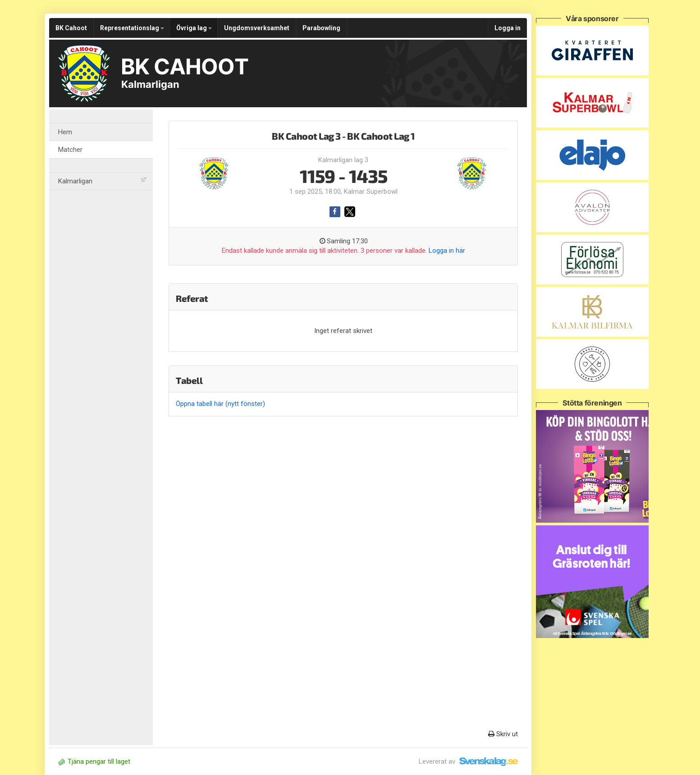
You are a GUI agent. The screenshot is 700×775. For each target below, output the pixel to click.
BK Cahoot (71, 28)
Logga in (508, 28)
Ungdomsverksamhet (257, 28)
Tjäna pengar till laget (94, 761)
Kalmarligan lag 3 (343, 160)
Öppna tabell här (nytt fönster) (220, 404)
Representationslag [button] (132, 28)
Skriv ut (503, 734)
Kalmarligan (102, 181)
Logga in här (447, 251)
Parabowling (321, 28)
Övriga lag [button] (194, 28)
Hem (65, 132)
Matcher (70, 150)
